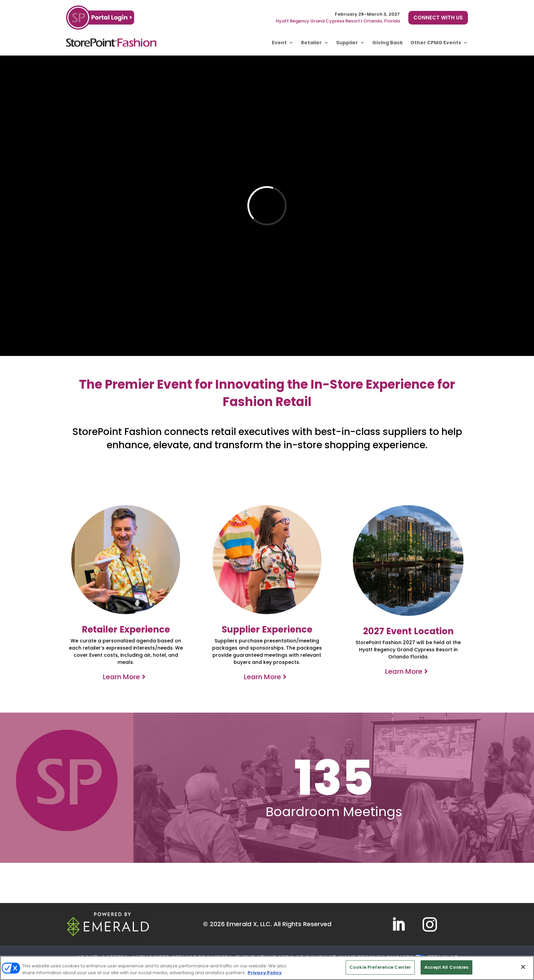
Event (279, 43)
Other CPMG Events (436, 43)
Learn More (121, 677)
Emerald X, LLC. (249, 924)
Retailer (311, 43)
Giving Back (388, 43)
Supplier (347, 43)
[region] (267, 968)
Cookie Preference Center (380, 967)
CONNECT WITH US (438, 18)
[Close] (523, 967)
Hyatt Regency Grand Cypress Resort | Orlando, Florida (338, 21)
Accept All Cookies (446, 967)
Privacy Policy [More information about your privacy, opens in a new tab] (265, 973)
